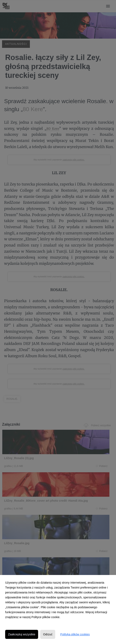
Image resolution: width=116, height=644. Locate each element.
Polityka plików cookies (75, 634)
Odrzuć (48, 634)
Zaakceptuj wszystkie (22, 634)
